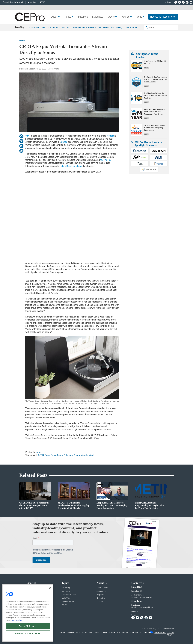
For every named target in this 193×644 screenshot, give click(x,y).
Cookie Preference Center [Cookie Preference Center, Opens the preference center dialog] (28, 633)
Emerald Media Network (13, 2)
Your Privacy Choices (139, 633)
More (139, 17)
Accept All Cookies (28, 626)
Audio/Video (66, 598)
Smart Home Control (69, 595)
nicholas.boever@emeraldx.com (143, 607)
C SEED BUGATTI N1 (36, 27)
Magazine (100, 595)
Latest (54, 17)
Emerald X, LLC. (154, 629)
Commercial (66, 591)
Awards (126, 17)
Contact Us (135, 611)
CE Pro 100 (106, 160)
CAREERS (71, 633)
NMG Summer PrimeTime (84, 27)
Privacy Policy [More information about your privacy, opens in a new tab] (17, 620)
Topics (68, 17)
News (22, 41)
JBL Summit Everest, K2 (59, 27)
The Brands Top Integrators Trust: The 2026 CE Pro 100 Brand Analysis (155, 80)
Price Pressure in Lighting (111, 27)
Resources (98, 17)
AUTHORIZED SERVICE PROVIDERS (89, 633)
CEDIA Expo (44, 455)
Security (64, 605)
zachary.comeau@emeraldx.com (143, 597)
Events (111, 17)
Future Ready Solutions (71, 166)
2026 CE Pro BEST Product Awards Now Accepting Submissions (155, 128)
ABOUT (63, 633)
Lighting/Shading (68, 602)
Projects (83, 17)
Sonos (64, 142)
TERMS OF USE (160, 633)
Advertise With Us (103, 588)
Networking (66, 588)
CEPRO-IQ (100, 602)
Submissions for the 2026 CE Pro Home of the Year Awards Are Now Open (155, 112)
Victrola (110, 136)
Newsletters (101, 598)
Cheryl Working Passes (136, 27)
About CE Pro (101, 591)
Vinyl (28, 136)
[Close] (50, 588)
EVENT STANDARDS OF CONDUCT (116, 633)
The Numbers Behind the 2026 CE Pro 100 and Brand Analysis (155, 96)
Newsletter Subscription (163, 17)
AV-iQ (43, 2)
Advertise (32, 2)
